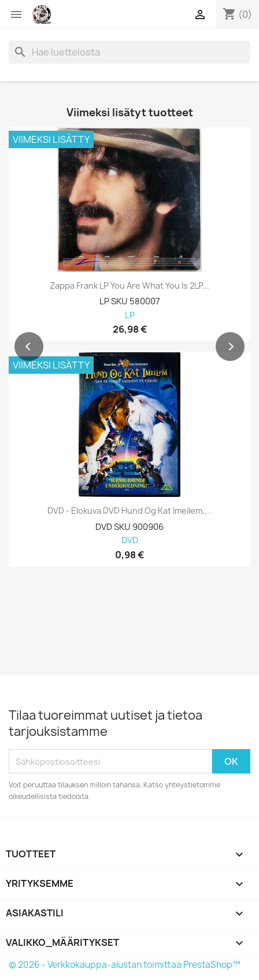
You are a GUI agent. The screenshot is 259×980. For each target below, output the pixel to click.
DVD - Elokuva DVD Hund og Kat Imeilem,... (129, 511)
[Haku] (129, 52)
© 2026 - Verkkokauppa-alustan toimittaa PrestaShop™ (125, 965)
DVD (130, 541)
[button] (29, 347)
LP (130, 316)
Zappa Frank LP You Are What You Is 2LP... (129, 286)
